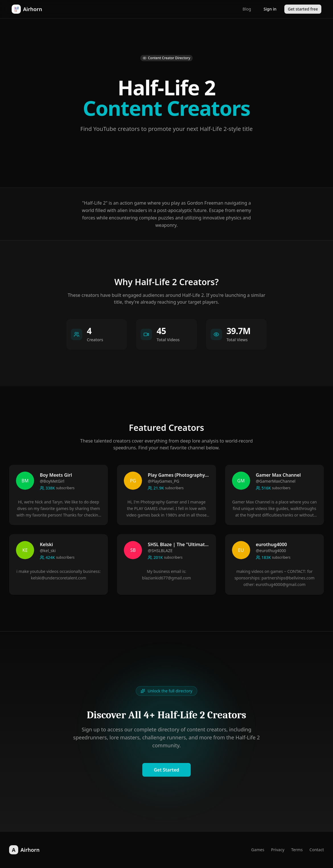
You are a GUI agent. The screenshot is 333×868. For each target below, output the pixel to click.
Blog (247, 9)
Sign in (270, 9)
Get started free (303, 9)
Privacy (278, 850)
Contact (317, 850)
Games (258, 850)
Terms (297, 850)
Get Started (166, 770)
